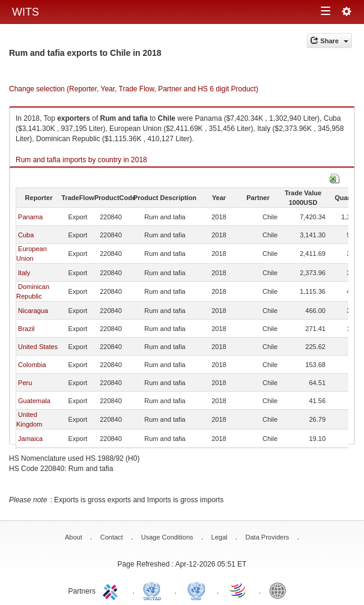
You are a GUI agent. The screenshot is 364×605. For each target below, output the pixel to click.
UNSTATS (196, 590)
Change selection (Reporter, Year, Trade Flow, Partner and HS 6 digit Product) (134, 89)
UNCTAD (154, 590)
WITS (26, 12)
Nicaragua (33, 311)
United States (38, 347)
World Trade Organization (238, 590)
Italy (24, 273)
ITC (112, 590)
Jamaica (30, 439)
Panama (30, 217)
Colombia (32, 365)
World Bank (281, 590)
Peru (25, 383)
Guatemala (34, 401)
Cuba (26, 235)
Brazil (26, 329)
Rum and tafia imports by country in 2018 (81, 160)
